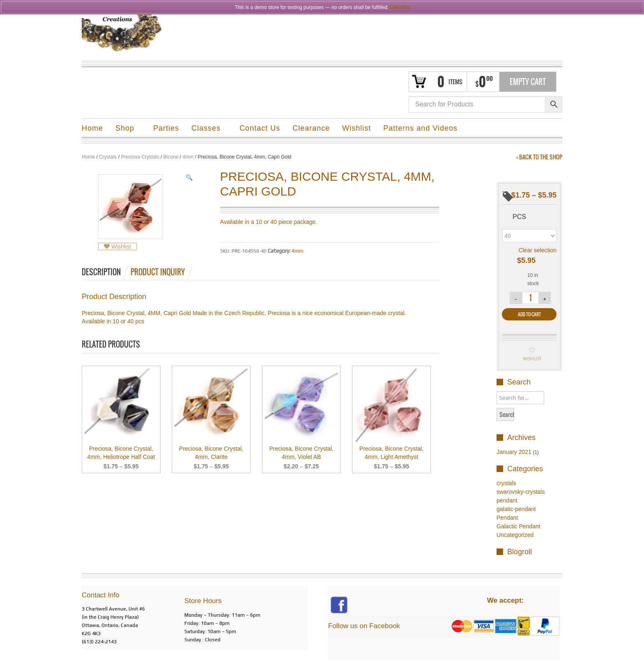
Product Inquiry (158, 272)
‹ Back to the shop (539, 157)
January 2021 (514, 452)
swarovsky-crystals (521, 492)
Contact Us (260, 128)
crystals (506, 483)
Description (101, 272)
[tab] (106, 272)
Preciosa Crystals (140, 157)
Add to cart (529, 314)
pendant (507, 500)
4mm (188, 157)
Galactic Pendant (519, 526)
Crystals (108, 157)
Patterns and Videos (420, 128)
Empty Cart (528, 82)
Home (92, 128)
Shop (125, 129)
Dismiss (400, 7)
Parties (166, 128)
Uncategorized (515, 535)
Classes (206, 129)
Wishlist (356, 128)
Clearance (311, 128)
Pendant (507, 518)
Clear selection (537, 250)
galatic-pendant (516, 509)
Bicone (171, 157)
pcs (519, 217)
